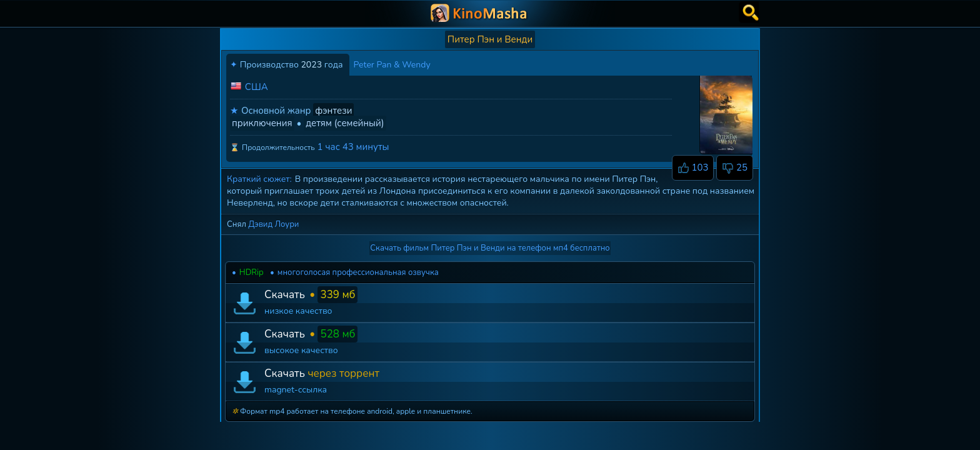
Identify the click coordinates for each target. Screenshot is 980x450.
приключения (262, 123)
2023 (311, 65)
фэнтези (333, 111)
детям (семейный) (345, 123)
